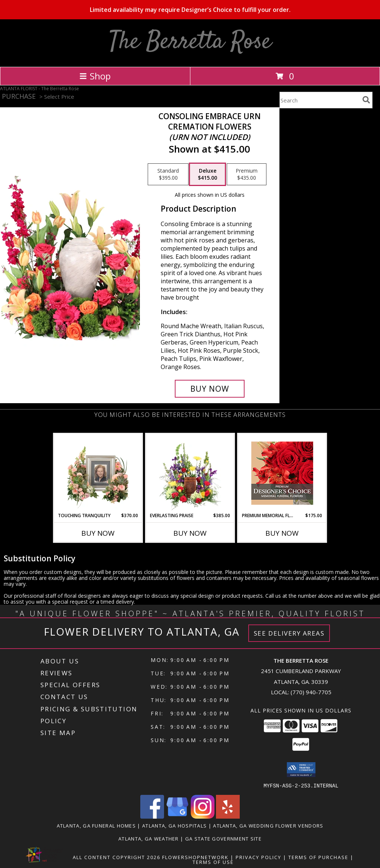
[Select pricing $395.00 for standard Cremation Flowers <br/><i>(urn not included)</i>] (168, 174)
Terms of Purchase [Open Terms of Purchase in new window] (318, 857)
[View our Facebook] (152, 816)
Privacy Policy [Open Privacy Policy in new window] (258, 857)
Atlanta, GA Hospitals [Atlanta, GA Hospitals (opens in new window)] (174, 825)
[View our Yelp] (228, 816)
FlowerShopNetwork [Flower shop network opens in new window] (195, 857)
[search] (366, 100)
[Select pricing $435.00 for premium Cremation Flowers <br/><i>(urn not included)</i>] (247, 174)
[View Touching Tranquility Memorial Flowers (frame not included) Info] (98, 473)
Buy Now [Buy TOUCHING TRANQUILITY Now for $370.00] (98, 533)
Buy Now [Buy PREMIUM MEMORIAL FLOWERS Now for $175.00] (282, 533)
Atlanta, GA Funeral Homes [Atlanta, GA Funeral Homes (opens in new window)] (96, 825)
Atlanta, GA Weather (149, 838)
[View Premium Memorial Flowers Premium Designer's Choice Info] (282, 473)
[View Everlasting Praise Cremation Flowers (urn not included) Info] (190, 473)
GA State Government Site (223, 838)
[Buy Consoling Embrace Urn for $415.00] (210, 389)
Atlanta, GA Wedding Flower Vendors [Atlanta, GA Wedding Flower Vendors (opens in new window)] (268, 825)
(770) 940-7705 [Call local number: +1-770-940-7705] (311, 692)
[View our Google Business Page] (177, 816)
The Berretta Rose (190, 42)
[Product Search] (320, 100)
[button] (301, 770)
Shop (95, 76)
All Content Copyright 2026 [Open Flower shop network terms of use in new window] (117, 857)
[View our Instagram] (203, 816)
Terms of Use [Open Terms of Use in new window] (213, 862)
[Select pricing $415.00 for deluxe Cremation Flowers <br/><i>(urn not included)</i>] (207, 174)
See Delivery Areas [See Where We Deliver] (289, 633)
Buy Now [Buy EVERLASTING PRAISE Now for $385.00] (190, 533)
